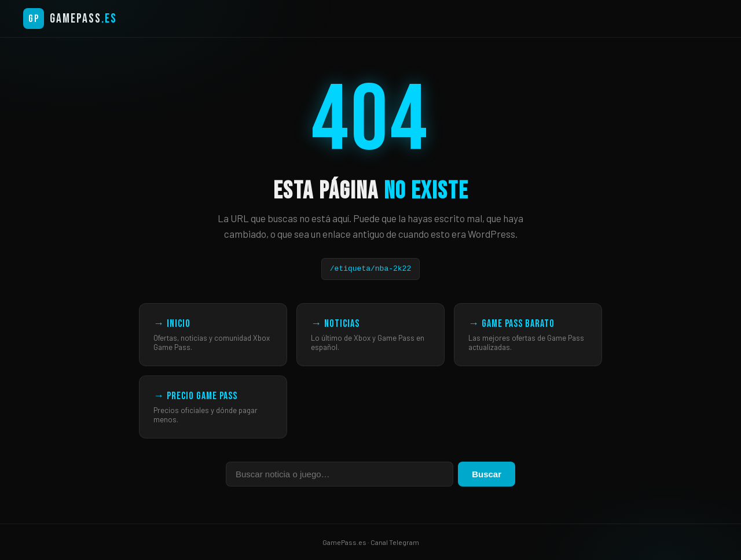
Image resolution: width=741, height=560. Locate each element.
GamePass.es (344, 542)
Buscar (487, 474)
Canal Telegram (395, 542)
